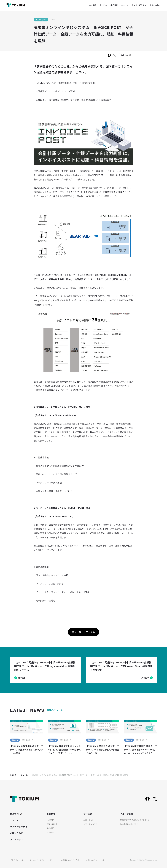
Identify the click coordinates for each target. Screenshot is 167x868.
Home (13, 775)
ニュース (24, 775)
